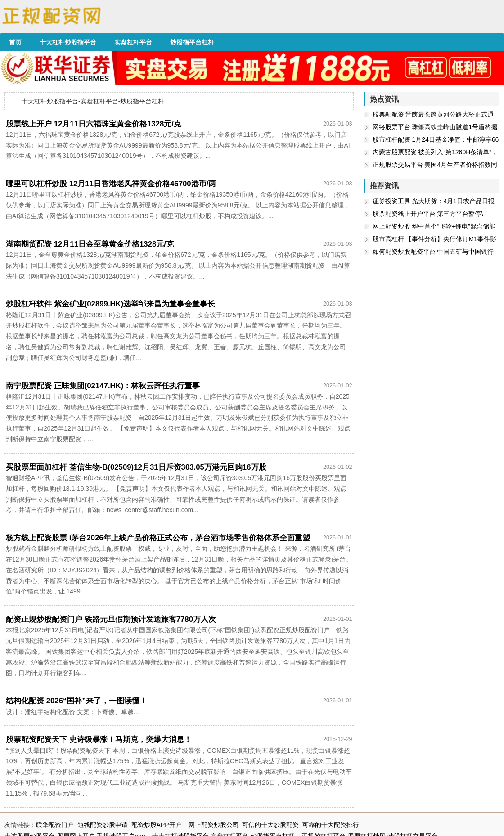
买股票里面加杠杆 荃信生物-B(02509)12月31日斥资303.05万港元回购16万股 (136, 467)
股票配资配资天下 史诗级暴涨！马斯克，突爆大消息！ (99, 739)
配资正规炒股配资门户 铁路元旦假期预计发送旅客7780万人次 (111, 619)
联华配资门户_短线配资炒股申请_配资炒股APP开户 (109, 825)
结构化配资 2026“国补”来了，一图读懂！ (76, 701)
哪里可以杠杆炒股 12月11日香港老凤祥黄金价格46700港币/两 (111, 184)
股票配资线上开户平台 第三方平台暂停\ (428, 214)
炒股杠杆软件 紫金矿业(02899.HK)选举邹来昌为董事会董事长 (110, 304)
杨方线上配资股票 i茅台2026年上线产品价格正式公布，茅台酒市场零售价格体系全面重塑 (158, 538)
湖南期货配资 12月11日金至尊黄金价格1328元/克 (90, 244)
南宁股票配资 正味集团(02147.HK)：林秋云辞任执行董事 (103, 386)
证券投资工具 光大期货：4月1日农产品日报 (434, 201)
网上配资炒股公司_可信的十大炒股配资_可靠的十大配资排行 (274, 825)
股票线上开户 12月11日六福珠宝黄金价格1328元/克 (94, 124)
